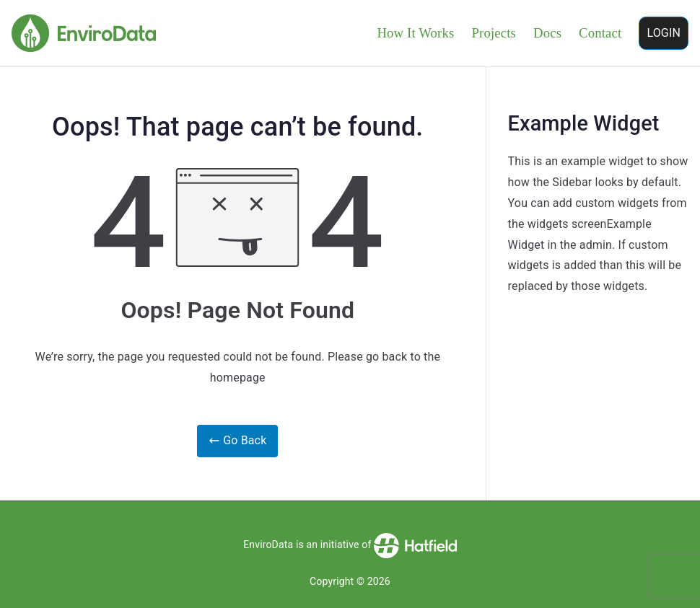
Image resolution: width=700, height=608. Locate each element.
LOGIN (664, 33)
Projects (494, 33)
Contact (600, 33)
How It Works (415, 33)
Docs (547, 33)
